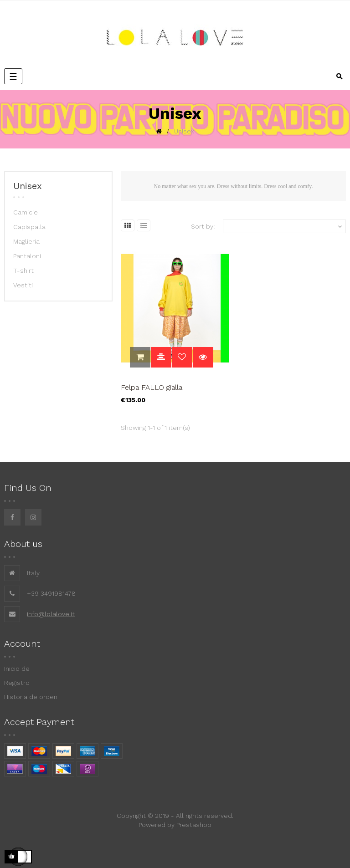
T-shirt (23, 271)
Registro (17, 683)
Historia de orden (31, 697)
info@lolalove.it (51, 614)
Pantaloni (27, 256)
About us (23, 544)
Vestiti (23, 285)
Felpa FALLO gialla (152, 387)
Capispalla (29, 227)
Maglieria (26, 241)
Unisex (28, 186)
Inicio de (17, 669)
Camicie (26, 212)
